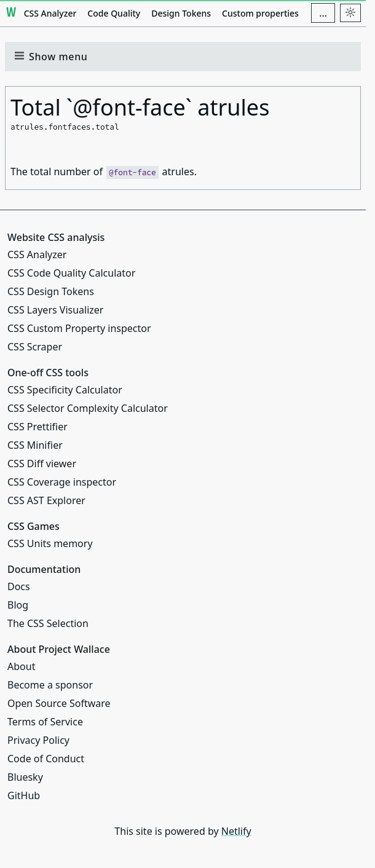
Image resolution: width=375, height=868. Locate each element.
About (21, 666)
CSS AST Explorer (46, 500)
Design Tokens (181, 13)
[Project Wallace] (11, 13)
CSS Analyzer (50, 13)
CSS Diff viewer (42, 464)
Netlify (236, 831)
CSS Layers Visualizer (55, 310)
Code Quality (114, 13)
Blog (18, 605)
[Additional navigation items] (323, 13)
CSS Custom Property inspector (79, 328)
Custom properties (260, 13)
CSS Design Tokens (51, 291)
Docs (19, 586)
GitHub (24, 795)
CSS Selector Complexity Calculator (88, 408)
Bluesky (25, 777)
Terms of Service (45, 722)
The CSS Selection (48, 623)
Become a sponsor (50, 685)
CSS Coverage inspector (62, 482)
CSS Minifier (35, 445)
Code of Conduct (46, 759)
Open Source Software (59, 703)
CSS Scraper (35, 347)
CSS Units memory (50, 543)
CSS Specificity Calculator (65, 390)
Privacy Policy (38, 740)
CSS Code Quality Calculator (71, 273)
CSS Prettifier (37, 427)
